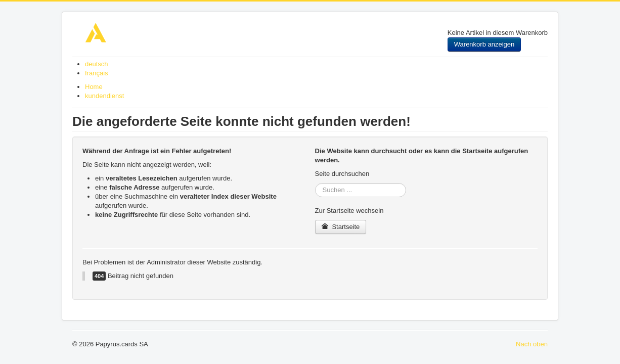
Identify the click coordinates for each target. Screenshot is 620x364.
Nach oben (532, 344)
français (97, 73)
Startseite (341, 227)
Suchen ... (315, 183)
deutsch (97, 64)
